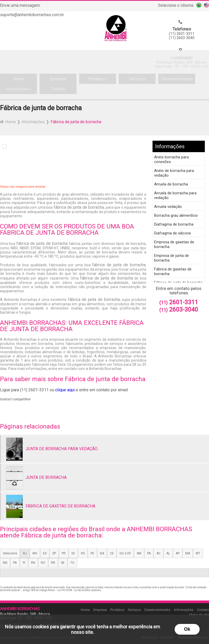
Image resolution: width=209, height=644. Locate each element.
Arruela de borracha (171, 184)
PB (15, 563)
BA (102, 553)
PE (92, 553)
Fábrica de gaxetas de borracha (173, 271)
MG (35, 553)
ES (45, 553)
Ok (187, 629)
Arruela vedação (168, 207)
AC (159, 553)
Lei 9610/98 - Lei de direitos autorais (79, 590)
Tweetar (7, 407)
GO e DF (125, 553)
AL (168, 553)
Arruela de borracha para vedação (175, 195)
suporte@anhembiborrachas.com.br (32, 15)
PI (24, 563)
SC (73, 553)
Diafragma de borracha (174, 224)
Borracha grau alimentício (176, 215)
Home (85, 610)
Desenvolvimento (157, 610)
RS (83, 553)
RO (43, 563)
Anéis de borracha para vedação (174, 173)
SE (63, 563)
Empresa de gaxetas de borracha (174, 244)
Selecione (10, 553)
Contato (203, 610)
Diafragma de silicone (173, 233)
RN (33, 563)
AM (139, 553)
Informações (170, 146)
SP (54, 553)
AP (178, 553)
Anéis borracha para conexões (171, 159)
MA (188, 553)
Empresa (100, 610)
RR (53, 563)
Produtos (117, 610)
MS (5, 563)
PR (64, 553)
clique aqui (65, 390)
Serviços (134, 610)
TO (72, 563)
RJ (25, 553)
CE (112, 553)
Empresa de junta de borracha (172, 258)
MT (198, 553)
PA (149, 553)
